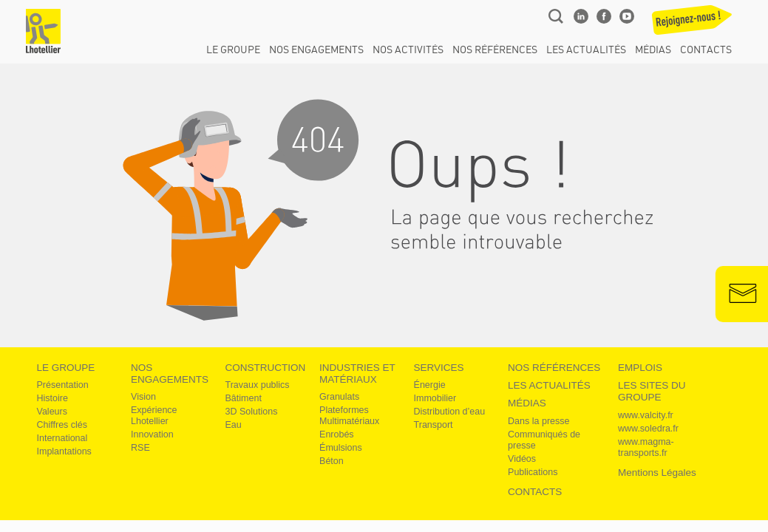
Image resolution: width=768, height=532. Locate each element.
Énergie (430, 385)
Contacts (706, 50)
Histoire (52, 398)
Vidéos (522, 459)
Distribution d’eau (450, 412)
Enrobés (337, 434)
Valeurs (52, 412)
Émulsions (341, 448)
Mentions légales (657, 473)
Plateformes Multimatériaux (349, 416)
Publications (533, 472)
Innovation (152, 434)
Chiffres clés (62, 425)
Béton (332, 461)
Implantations (64, 451)
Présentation (63, 385)
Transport (434, 425)
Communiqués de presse (544, 440)
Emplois (640, 368)
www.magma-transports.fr (646, 447)
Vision (143, 397)
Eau (234, 425)
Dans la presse (538, 421)
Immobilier (435, 398)
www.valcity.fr (646, 415)
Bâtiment (244, 398)
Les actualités (586, 50)
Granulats (339, 397)
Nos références (495, 50)
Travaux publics (258, 385)
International (62, 438)
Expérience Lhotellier (154, 416)
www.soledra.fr (648, 429)
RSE (140, 448)
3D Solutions (252, 412)
